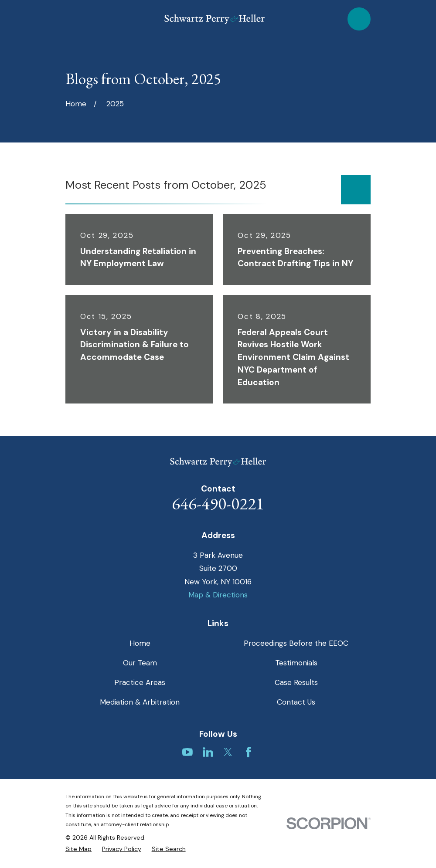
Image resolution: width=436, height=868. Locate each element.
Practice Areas (140, 682)
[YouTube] (187, 752)
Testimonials (296, 663)
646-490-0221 (218, 504)
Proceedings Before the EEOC (296, 643)
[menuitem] (78, 849)
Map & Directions (218, 595)
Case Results (296, 682)
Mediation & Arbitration (140, 702)
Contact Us (296, 702)
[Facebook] (249, 752)
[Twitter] (228, 752)
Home (140, 643)
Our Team (140, 663)
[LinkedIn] (208, 752)
